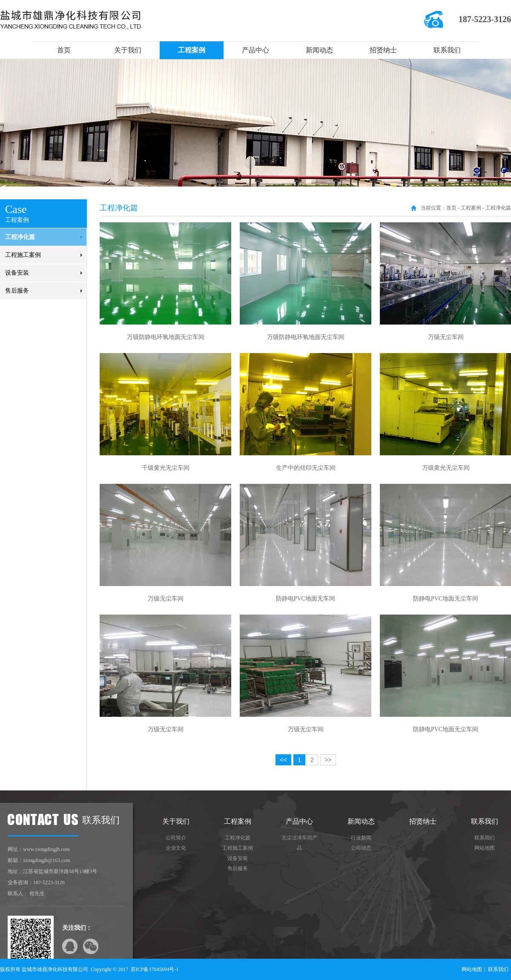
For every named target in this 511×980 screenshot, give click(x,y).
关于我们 (128, 50)
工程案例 (192, 50)
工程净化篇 (20, 237)
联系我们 (447, 50)
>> (328, 760)
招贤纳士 (383, 50)
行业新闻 (361, 838)
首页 (64, 50)
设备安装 (17, 273)
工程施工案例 (23, 255)
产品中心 (255, 50)
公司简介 (176, 838)
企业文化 (176, 848)
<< (283, 760)
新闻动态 (319, 50)
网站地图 (485, 848)
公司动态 (361, 848)
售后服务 (17, 291)
